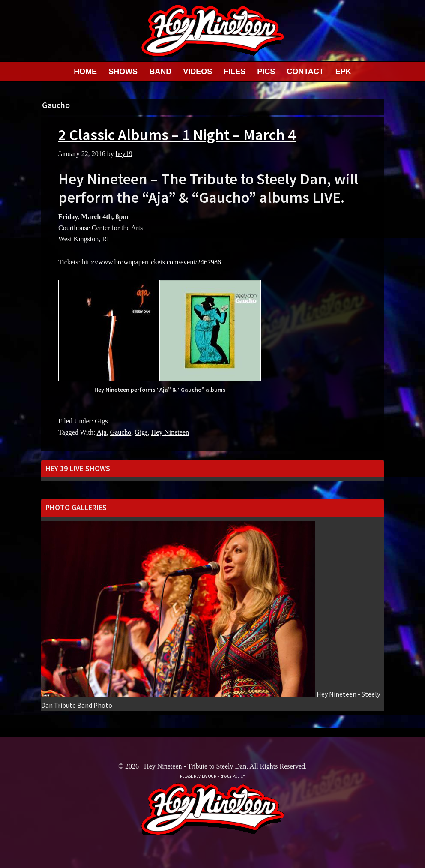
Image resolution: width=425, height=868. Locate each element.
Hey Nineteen (170, 432)
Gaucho (121, 432)
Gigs (101, 421)
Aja (101, 432)
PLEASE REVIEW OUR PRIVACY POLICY (212, 776)
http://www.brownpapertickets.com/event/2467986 (151, 262)
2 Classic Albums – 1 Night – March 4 (177, 135)
